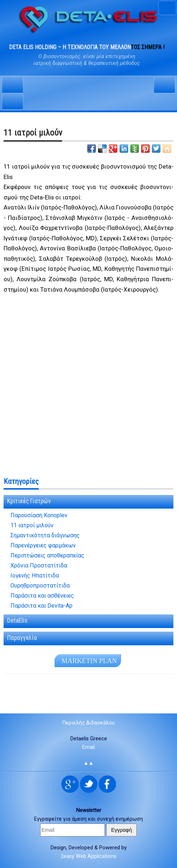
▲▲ (88, 763)
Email (88, 747)
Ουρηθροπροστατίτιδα (40, 586)
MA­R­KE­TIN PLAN (89, 661)
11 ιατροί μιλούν (32, 525)
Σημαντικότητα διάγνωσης (45, 536)
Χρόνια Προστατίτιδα (39, 566)
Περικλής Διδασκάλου (89, 723)
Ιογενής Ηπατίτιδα (35, 576)
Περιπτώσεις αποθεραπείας (47, 556)
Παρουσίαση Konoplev (39, 515)
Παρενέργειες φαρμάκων (43, 546)
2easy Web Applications (88, 856)
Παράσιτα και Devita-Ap (41, 606)
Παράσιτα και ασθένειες (42, 596)
